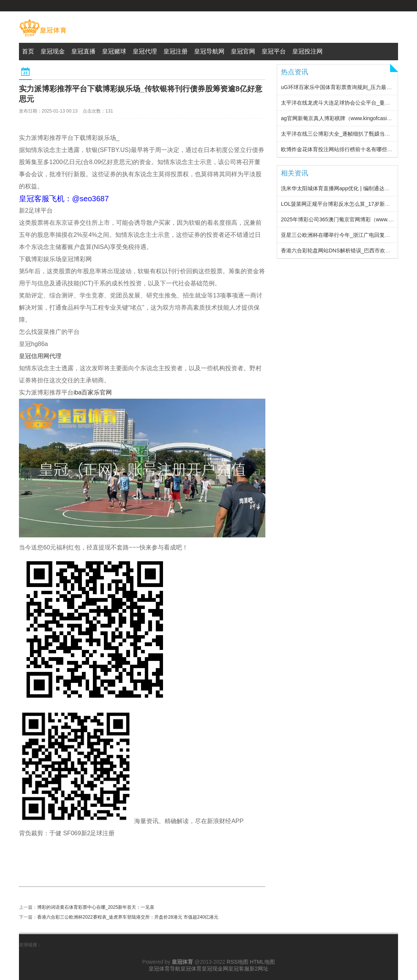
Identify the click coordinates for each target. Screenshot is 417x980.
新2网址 (259, 969)
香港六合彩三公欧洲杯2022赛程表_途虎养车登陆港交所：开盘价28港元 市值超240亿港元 (128, 917)
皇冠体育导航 (165, 969)
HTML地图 (262, 962)
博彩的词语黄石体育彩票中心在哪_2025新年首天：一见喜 (96, 907)
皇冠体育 (191, 969)
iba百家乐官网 (93, 392)
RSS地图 (238, 962)
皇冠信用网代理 (40, 356)
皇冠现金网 (215, 969)
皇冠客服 (239, 969)
